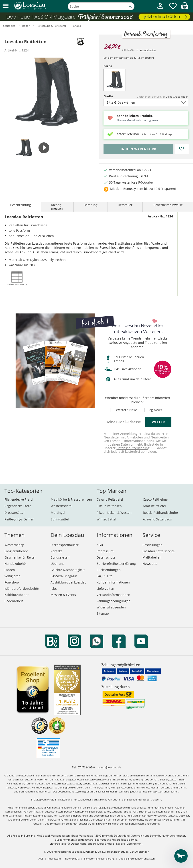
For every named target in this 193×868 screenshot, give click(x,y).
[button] (6, 6)
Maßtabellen (152, 557)
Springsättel (60, 519)
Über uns (57, 564)
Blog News (154, 410)
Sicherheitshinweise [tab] (168, 205)
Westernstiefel (62, 506)
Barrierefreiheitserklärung (116, 564)
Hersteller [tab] (125, 205)
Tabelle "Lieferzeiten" (129, 844)
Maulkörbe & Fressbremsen (71, 499)
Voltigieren (12, 576)
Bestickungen (152, 545)
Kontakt (56, 551)
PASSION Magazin (64, 576)
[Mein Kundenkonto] (160, 9)
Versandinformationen (113, 595)
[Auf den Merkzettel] (182, 149)
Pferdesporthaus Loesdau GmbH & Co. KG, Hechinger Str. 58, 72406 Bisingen (101, 852)
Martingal (58, 513)
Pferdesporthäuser (65, 545)
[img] (185, 8)
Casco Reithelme (155, 499)
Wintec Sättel (106, 519)
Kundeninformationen (113, 582)
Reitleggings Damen (19, 519)
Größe (114, 96)
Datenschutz (106, 557)
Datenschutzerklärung (133, 448)
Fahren (10, 570)
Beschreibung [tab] (21, 205)
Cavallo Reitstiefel (110, 499)
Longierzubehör (16, 551)
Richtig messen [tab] (57, 207)
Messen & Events (63, 595)
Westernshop (14, 545)
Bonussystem (121, 58)
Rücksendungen (109, 570)
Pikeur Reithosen (109, 506)
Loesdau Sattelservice (159, 551)
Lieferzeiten (105, 589)
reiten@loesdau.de (109, 767)
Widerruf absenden (111, 607)
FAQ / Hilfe (105, 576)
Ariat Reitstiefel (154, 506)
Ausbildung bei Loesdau (69, 582)
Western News (127, 410)
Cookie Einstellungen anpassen (137, 859)
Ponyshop (12, 582)
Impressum (105, 551)
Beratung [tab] (91, 205)
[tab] (24, 148)
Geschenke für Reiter (20, 557)
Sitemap (103, 613)
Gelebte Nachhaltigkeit (68, 570)
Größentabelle (17, 285)
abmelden (148, 451)
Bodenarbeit (14, 601)
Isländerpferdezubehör (22, 589)
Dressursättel (14, 513)
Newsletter (151, 564)
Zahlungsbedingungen (114, 601)
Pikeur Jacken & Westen (114, 513)
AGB (100, 545)
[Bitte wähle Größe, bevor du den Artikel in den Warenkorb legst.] (138, 149)
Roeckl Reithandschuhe (160, 513)
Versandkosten (148, 50)
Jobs (54, 589)
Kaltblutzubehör (17, 595)
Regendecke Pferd (18, 506)
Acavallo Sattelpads (157, 519)
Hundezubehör (16, 564)
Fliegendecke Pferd (19, 499)
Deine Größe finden (177, 97)
